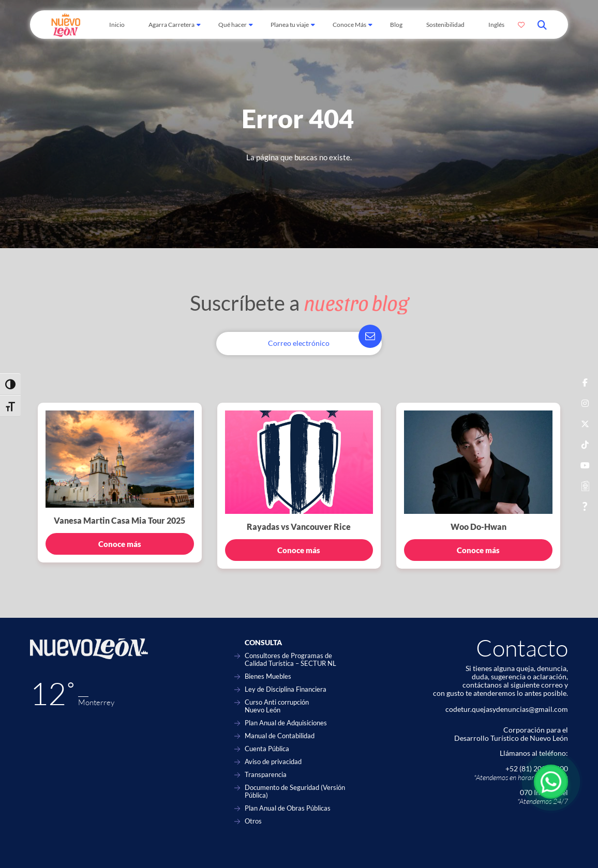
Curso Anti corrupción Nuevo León (277, 706)
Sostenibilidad (445, 25)
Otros (253, 821)
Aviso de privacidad (273, 762)
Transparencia (266, 775)
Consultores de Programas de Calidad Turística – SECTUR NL (290, 660)
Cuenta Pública (267, 749)
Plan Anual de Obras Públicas (288, 808)
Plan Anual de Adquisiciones (286, 723)
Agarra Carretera (171, 25)
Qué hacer (233, 25)
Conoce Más (349, 25)
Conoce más (120, 544)
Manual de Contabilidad (280, 736)
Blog (396, 25)
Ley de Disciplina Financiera (286, 689)
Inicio (117, 25)
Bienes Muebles (268, 676)
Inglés (496, 25)
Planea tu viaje (290, 25)
